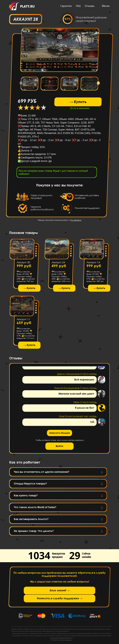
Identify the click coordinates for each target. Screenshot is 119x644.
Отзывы (88, 6)
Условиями (76, 221)
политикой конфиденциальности (61, 638)
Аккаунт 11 (23, 321)
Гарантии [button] (65, 6)
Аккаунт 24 (58, 263)
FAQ (77, 6)
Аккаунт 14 (93, 263)
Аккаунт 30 (23, 263)
